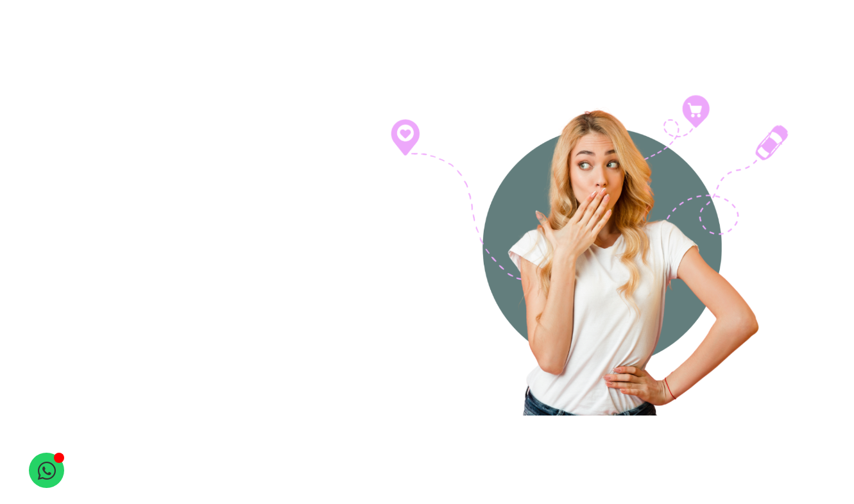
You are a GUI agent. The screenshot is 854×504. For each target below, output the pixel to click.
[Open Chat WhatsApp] (47, 470)
